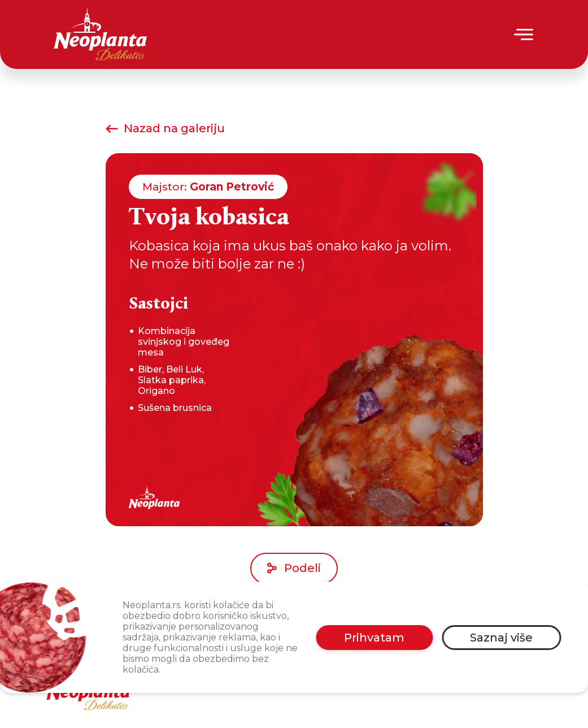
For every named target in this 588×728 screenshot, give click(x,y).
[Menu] (524, 34)
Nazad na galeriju (165, 128)
